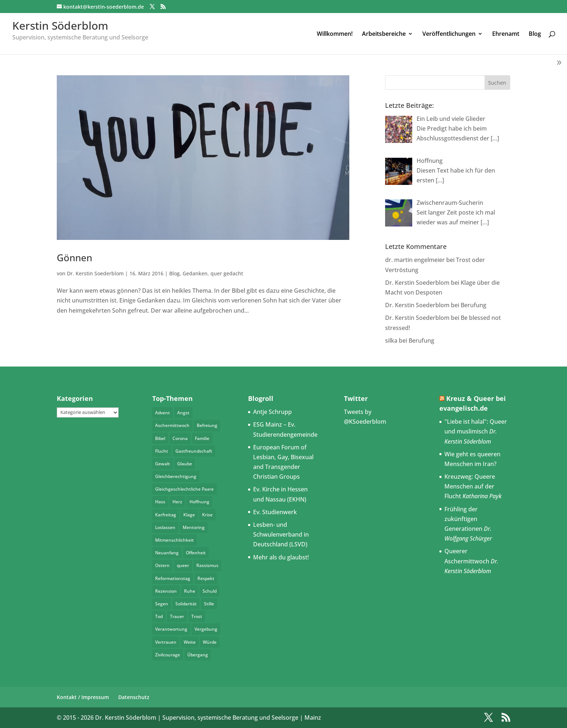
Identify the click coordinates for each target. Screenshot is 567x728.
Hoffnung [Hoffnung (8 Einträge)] (199, 502)
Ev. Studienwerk (275, 512)
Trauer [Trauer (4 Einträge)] (177, 616)
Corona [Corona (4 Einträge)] (180, 438)
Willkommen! (335, 34)
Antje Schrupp (272, 412)
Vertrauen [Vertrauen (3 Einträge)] (166, 642)
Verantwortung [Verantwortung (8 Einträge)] (171, 629)
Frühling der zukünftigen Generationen (463, 519)
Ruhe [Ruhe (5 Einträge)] (190, 591)
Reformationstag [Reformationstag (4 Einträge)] (173, 578)
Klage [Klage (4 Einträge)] (189, 515)
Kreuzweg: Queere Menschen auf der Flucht (470, 486)
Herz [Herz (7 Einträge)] (177, 502)
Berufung (474, 305)
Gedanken (195, 273)
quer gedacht (227, 273)
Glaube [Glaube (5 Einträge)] (185, 464)
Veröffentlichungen (449, 34)
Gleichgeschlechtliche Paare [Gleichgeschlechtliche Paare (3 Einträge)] (184, 489)
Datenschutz (134, 697)
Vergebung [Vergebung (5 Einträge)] (206, 629)
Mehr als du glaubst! (281, 557)
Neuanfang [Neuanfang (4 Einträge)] (167, 553)
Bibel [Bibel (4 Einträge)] (160, 438)
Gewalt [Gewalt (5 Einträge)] (163, 464)
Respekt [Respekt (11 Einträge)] (206, 578)
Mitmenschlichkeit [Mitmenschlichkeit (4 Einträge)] (174, 540)
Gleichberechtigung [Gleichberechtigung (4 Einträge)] (176, 476)
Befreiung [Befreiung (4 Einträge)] (207, 425)
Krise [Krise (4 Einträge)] (207, 515)
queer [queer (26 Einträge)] (183, 565)
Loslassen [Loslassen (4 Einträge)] (165, 527)
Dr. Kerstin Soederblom (95, 273)
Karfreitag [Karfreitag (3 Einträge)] (166, 515)
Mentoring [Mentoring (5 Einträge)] (194, 527)
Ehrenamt (506, 34)
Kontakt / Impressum (83, 697)
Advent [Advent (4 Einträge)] (163, 413)
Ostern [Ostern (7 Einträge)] (162, 565)
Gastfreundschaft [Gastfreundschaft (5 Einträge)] (194, 451)
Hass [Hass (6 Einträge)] (160, 502)
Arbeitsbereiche (384, 34)
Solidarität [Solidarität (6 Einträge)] (186, 604)
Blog (535, 34)
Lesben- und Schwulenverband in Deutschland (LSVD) (281, 534)
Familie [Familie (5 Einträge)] (202, 438)
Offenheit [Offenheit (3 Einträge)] (196, 553)
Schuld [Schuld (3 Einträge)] (210, 591)
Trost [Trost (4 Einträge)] (197, 616)
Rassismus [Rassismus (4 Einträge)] (207, 565)
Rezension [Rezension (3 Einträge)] (166, 591)
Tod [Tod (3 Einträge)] (159, 616)
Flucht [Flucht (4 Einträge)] (162, 451)
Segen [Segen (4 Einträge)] (162, 604)
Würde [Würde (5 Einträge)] (210, 642)
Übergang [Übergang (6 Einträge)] (198, 655)
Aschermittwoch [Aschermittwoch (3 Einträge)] (172, 425)
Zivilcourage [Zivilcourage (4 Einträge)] (168, 655)
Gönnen (74, 258)
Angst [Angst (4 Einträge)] (183, 413)
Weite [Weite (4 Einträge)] (190, 642)
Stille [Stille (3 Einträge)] (209, 604)
